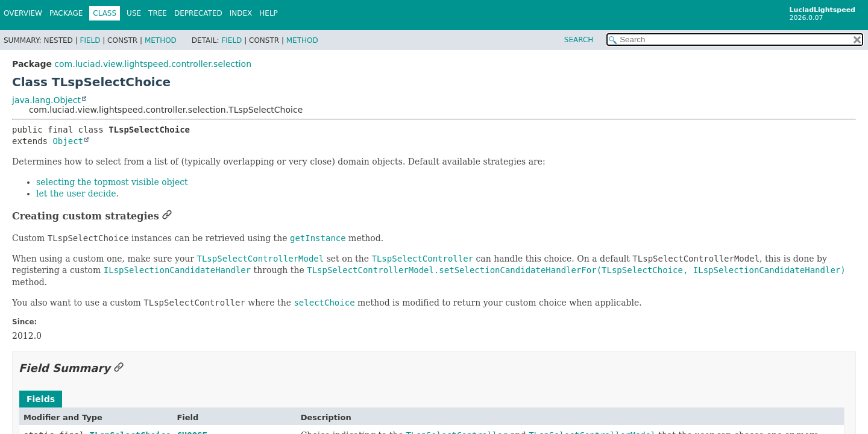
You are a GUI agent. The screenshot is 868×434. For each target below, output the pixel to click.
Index (241, 13)
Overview (23, 13)
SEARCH (579, 40)
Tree (158, 13)
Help (269, 13)
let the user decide (76, 193)
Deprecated (198, 13)
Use (134, 13)
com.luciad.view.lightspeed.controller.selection (153, 64)
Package (66, 13)
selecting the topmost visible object (112, 182)
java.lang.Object (46, 100)
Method (161, 40)
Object (68, 141)
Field (90, 40)
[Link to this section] (167, 216)
